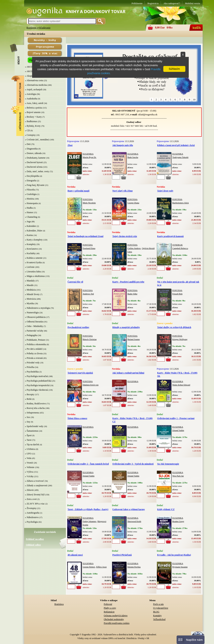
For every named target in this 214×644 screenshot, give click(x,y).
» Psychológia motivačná (37, 376)
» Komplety (30, 244)
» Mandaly (30, 281)
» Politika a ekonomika (36, 344)
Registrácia (153, 3)
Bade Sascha (133, 157)
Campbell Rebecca (180, 248)
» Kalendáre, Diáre (34, 231)
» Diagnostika (31, 149)
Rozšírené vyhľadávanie (39, 28)
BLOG (156, 612)
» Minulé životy (32, 294)
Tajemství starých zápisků (80, 373)
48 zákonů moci (75, 555)
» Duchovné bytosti (34, 162)
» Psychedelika (32, 372)
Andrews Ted (88, 294)
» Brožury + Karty (33, 117)
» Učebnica (30, 449)
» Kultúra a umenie (34, 258)
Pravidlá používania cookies (117, 623)
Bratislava (59, 604)
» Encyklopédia (32, 176)
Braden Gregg (178, 521)
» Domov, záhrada (33, 153)
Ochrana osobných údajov (116, 616)
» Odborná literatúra (34, 322)
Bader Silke (133, 294)
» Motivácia (31, 299)
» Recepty (30, 394)
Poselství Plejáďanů (122, 555)
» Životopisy (31, 508)
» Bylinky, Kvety (33, 126)
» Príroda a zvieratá (34, 358)
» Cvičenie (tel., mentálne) (37, 140)
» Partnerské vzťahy (34, 331)
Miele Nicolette (89, 203)
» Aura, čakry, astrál (34, 103)
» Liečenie (30, 267)
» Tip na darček (32, 445)
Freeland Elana (89, 248)
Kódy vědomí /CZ (166, 509)
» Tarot (28, 440)
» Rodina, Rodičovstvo (36, 404)
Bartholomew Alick (181, 203)
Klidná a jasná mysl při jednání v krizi (176, 145)
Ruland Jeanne (134, 339)
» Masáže (29, 285)
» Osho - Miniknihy (34, 326)
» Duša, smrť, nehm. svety (37, 171)
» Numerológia (32, 313)
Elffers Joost (101, 567)
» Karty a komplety (34, 240)
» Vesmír (29, 463)
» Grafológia (31, 194)
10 (194, 99)
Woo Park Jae (178, 476)
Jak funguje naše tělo (123, 145)
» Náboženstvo (32, 517)
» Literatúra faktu (33, 272)
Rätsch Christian (90, 339)
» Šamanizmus (32, 431)
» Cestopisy (30, 135)
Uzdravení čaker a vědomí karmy (129, 509)
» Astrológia (31, 94)
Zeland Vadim (178, 430)
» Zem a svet (31, 499)
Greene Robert (89, 567)
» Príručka (30, 367)
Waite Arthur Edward (181, 385)
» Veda (28, 458)
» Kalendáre (31, 226)
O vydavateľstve (161, 608)
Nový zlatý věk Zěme (123, 191)
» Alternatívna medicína (36, 85)
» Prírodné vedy (32, 363)
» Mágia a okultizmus (35, 276)
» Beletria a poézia (34, 108)
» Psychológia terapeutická (37, 385)
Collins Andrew (134, 248)
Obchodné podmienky (114, 619)
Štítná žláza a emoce (77, 418)
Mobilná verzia (192, 3)
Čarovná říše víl (75, 282)
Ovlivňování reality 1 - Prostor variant (176, 418)
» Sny (28, 422)
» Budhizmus (31, 121)
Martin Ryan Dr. (90, 157)
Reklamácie (109, 612)
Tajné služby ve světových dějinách (174, 327)
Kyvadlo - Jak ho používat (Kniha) (174, 555)
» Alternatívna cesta (34, 80)
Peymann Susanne (180, 567)
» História (30, 199)
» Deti (28, 144)
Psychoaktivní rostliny (78, 327)
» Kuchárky (30, 253)
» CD (28, 130)
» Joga (28, 221)
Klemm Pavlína (134, 567)
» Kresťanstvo (32, 249)
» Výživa (29, 472)
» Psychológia (32, 522)
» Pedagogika (31, 335)
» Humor (29, 212)
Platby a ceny (110, 608)
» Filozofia (30, 190)
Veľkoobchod (159, 619)
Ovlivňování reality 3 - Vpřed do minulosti (133, 464)
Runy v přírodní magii (79, 191)
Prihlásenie (137, 3)
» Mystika (30, 303)
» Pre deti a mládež (34, 349)
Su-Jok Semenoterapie (168, 464)
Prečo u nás (158, 604)
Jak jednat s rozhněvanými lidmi (128, 373)
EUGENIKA (88, 154)
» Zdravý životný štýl (35, 495)
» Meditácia (30, 290)
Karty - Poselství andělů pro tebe (128, 282)
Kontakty (158, 616)
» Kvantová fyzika (34, 262)
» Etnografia (31, 181)
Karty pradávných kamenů (170, 236)
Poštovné (108, 604)
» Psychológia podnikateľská (38, 381)
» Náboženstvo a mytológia (38, 308)
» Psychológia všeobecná (37, 390)
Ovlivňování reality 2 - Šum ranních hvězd (88, 464)
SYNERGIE (178, 245)
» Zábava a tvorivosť (35, 481)
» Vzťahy (29, 476)
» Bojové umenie (33, 112)
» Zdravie (29, 490)
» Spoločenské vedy (34, 426)
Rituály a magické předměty (126, 327)
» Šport (28, 435)
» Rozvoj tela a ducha (35, 408)
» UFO (28, 454)
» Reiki (28, 399)
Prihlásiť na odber (35, 539)
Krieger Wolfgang (180, 339)
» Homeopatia (32, 203)
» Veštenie (30, 467)
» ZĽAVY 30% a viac (35, 504)
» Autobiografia (32, 513)
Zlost (70, 145)
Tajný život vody (165, 191)
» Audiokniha (31, 99)
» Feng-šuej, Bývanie (35, 185)
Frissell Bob (177, 294)
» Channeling (31, 217)
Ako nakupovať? (172, 3)
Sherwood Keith (134, 521)
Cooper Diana (133, 203)
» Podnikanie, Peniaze (35, 340)
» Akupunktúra (32, 76)
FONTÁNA (88, 199)
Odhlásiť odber (34, 545)
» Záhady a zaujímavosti (36, 485)
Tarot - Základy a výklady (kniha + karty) (88, 509)
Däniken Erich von (91, 385)
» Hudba (29, 208)
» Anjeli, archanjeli (34, 90)
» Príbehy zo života (34, 353)
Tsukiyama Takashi (180, 157)
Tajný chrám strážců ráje (125, 236)
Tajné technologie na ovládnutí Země (86, 236)
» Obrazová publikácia (35, 317)
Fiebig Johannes (90, 521)
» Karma (29, 235)
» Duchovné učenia (34, 167)
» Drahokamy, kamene (35, 158)
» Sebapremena (32, 413)
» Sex (28, 417)
